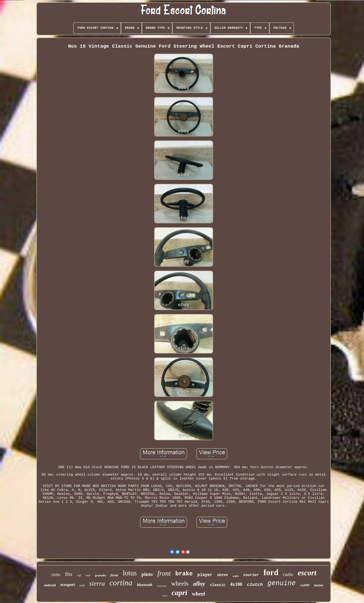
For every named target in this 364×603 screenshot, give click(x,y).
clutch (255, 585)
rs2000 (305, 585)
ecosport (68, 585)
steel (165, 596)
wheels (180, 584)
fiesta (114, 575)
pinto (147, 574)
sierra (97, 583)
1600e (56, 575)
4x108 (236, 584)
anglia (236, 576)
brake (184, 574)
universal (162, 586)
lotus (130, 573)
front (164, 573)
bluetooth (145, 585)
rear (88, 575)
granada (100, 575)
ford (271, 572)
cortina (121, 583)
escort (307, 573)
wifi (79, 575)
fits (69, 574)
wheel (198, 594)
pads (82, 585)
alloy (199, 584)
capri (179, 593)
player (205, 575)
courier (251, 575)
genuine (282, 583)
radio (288, 574)
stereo (222, 575)
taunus (319, 585)
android (50, 585)
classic (218, 585)
